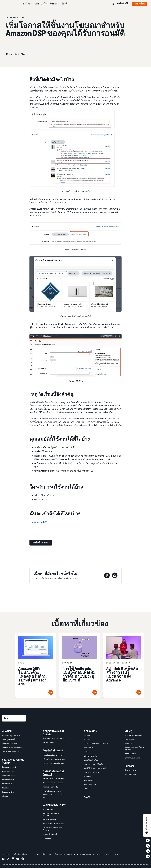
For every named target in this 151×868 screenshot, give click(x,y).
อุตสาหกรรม (90, 731)
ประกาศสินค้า (130, 739)
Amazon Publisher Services (53, 824)
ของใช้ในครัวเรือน (91, 760)
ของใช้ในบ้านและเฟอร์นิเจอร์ (95, 768)
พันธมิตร (54, 4)
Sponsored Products (10, 771)
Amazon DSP (41, 522)
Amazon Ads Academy (134, 735)
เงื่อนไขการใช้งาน (21, 854)
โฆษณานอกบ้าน (8, 792)
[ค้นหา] (113, 4)
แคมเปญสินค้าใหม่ (50, 834)
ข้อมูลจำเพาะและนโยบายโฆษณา (135, 749)
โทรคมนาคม (89, 781)
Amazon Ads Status (103, 854)
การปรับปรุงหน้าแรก (92, 772)
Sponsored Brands (9, 775)
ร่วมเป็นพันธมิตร (131, 774)
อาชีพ (117, 854)
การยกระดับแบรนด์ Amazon (54, 779)
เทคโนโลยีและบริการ (54, 805)
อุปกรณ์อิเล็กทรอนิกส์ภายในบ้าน (96, 744)
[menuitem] (14, 784)
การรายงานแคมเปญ (50, 787)
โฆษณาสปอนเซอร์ (9, 767)
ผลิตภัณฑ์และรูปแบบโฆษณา (13, 761)
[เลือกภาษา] (14, 718)
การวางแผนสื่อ (48, 743)
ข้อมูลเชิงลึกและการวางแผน (54, 733)
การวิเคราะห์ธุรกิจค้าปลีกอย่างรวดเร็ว (54, 796)
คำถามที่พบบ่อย (131, 754)
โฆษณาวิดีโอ (7, 784)
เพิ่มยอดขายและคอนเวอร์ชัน (13, 748)
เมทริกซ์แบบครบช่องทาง (52, 791)
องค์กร (44, 4)
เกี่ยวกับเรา (6, 854)
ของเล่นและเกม (90, 785)
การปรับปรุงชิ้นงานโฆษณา (53, 755)
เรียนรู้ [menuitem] (128, 731)
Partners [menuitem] (129, 766)
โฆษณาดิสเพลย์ (8, 780)
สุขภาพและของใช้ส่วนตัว (93, 764)
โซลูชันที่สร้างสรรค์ (53, 751)
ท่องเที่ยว (87, 789)
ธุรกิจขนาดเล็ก (31, 4)
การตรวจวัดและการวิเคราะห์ (53, 773)
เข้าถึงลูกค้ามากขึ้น (9, 739)
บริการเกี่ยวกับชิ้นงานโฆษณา (54, 759)
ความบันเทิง (88, 748)
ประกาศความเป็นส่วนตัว (42, 854)
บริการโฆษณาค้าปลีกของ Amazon (52, 829)
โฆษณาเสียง (7, 788)
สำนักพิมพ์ (88, 776)
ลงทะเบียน (140, 4)
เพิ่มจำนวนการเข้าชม (10, 744)
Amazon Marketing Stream (53, 783)
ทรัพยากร (128, 744)
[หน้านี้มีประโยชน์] (115, 576)
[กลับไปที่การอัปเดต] (41, 543)
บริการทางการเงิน (91, 756)
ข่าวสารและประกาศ (133, 758)
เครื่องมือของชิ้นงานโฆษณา (53, 763)
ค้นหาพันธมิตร (130, 770)
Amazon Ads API (49, 820)
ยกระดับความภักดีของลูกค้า (12, 752)
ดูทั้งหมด (5, 796)
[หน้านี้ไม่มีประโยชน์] (107, 576)
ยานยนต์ (87, 735)
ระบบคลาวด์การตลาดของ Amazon (53, 814)
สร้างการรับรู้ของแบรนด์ (11, 735)
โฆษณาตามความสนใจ (64, 854)
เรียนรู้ (64, 4)
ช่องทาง (88, 797)
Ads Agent (47, 838)
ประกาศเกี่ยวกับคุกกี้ (84, 854)
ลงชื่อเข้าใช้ (123, 4)
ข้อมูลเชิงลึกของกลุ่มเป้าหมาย (54, 738)
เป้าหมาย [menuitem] (7, 731)
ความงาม (87, 739)
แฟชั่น (86, 752)
